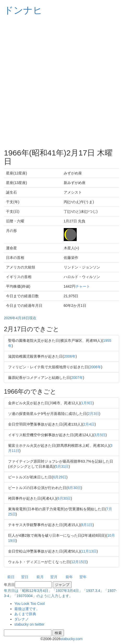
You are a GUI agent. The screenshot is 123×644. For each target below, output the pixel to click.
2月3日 (93, 414)
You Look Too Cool (30, 604)
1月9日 (87, 403)
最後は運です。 (27, 609)
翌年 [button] (83, 577)
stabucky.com (72, 639)
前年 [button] (69, 577)
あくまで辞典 (25, 614)
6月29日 (60, 477)
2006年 (70, 356)
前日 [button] (11, 577)
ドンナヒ (23, 10)
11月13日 (89, 551)
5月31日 (62, 466)
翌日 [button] (25, 577)
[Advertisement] (61, 82)
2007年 (77, 378)
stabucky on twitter (29, 624)
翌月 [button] (54, 577)
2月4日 (89, 424)
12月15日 (79, 562)
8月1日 (87, 525)
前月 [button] (40, 577)
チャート (83, 286)
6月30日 (74, 488)
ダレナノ (22, 619)
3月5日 (100, 435)
